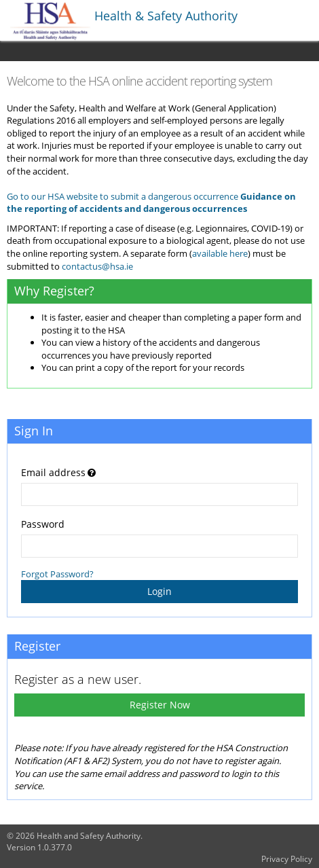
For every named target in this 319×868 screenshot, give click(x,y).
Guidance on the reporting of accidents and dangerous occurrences (151, 203)
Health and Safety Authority (89, 836)
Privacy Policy (287, 859)
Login (159, 591)
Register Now (160, 705)
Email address (53, 472)
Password (43, 524)
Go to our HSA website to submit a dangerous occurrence (123, 196)
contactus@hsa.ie (97, 266)
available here (220, 253)
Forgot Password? (57, 574)
